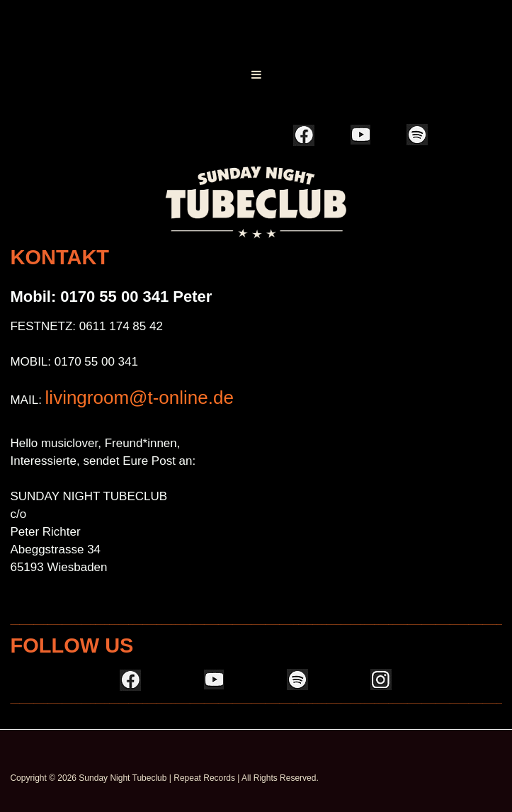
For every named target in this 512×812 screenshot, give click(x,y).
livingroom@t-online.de (140, 397)
